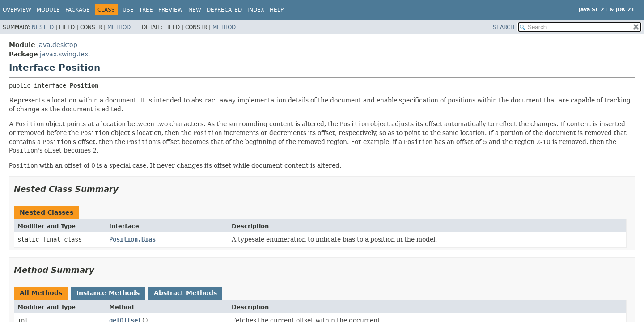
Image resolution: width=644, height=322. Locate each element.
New (195, 10)
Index (256, 10)
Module (48, 10)
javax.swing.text (65, 54)
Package (78, 10)
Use (128, 10)
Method (119, 27)
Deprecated (224, 10)
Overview (17, 10)
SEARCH (504, 27)
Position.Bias (132, 239)
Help (277, 10)
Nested (43, 27)
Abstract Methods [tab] (185, 293)
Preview (171, 10)
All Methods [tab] (41, 293)
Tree (146, 10)
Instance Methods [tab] (108, 293)
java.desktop (57, 45)
